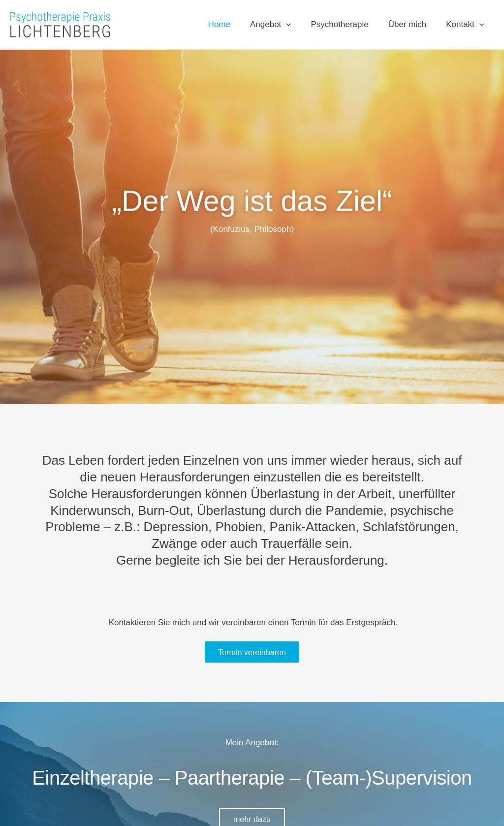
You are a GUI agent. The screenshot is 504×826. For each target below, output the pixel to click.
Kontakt (467, 25)
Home (233, 24)
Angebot (281, 25)
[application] (296, 25)
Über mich (412, 24)
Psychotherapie (347, 24)
